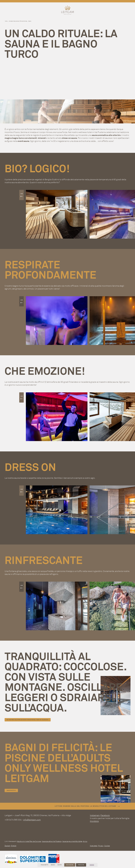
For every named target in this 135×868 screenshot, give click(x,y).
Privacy (101, 846)
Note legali (94, 846)
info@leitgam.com (32, 820)
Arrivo (85, 841)
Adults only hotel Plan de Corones (29, 841)
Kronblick (94, 821)
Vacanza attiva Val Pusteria (52, 841)
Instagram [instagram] (95, 815)
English (14, 846)
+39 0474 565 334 (13, 820)
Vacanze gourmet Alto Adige (72, 841)
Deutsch (8, 846)
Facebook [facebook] (105, 815)
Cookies (107, 846)
